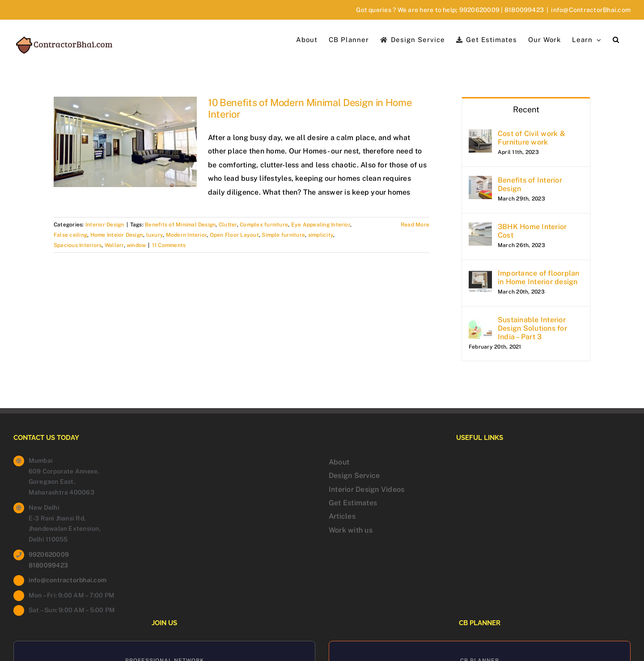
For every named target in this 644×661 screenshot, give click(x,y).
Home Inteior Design (117, 235)
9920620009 (479, 10)
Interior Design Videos (366, 489)
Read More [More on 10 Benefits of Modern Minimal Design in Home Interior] (415, 225)
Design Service (354, 475)
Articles (342, 516)
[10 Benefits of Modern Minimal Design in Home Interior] (125, 142)
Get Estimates (353, 503)
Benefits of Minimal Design (180, 225)
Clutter (228, 225)
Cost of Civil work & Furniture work (532, 138)
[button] (616, 39)
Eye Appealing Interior (321, 225)
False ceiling (70, 235)
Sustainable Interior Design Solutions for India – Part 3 (532, 328)
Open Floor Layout (234, 235)
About (339, 462)
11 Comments (169, 245)
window (136, 245)
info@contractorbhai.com (68, 580)
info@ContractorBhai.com (591, 10)
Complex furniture (264, 225)
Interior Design (105, 225)
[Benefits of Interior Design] (480, 182)
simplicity (321, 235)
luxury (155, 235)
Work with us (351, 530)
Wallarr (114, 245)
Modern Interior (186, 235)
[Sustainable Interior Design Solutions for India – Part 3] (480, 322)
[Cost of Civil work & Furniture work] (480, 136)
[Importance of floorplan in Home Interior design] (480, 275)
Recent (526, 109)
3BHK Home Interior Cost (532, 231)
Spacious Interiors (78, 245)
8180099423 (524, 10)
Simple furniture (283, 235)
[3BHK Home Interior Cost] (480, 229)
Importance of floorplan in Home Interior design (539, 277)
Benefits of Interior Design (530, 184)
